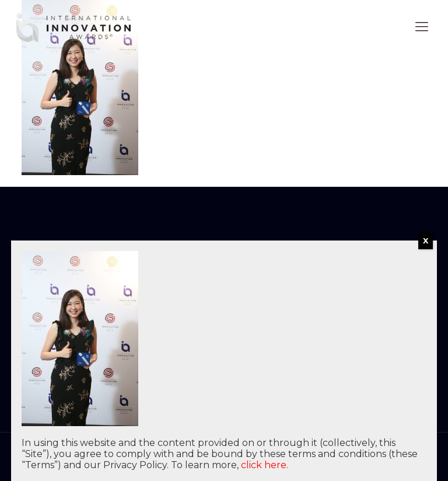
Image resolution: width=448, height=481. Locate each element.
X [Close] (426, 240)
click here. (265, 465)
